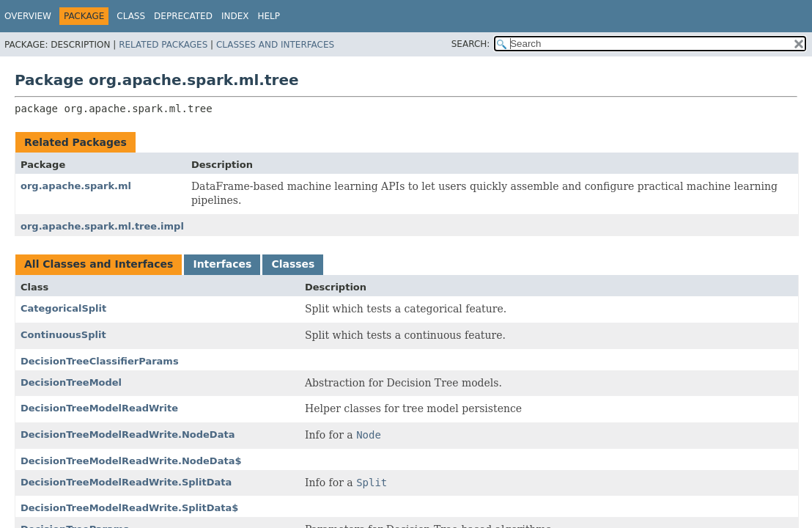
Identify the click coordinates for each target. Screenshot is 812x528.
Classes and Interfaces (275, 45)
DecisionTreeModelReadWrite (99, 408)
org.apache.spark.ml (76, 186)
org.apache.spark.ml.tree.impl (102, 226)
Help (269, 16)
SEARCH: (471, 44)
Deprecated (183, 16)
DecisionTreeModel (71, 382)
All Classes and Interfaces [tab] (99, 264)
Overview (28, 16)
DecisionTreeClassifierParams (100, 361)
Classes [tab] (293, 264)
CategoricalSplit (63, 308)
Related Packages (163, 45)
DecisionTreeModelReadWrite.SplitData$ (129, 508)
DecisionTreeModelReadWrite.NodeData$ (131, 461)
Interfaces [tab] (222, 264)
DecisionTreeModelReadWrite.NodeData (128, 434)
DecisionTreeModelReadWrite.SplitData (126, 482)
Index (235, 16)
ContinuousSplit (63, 335)
